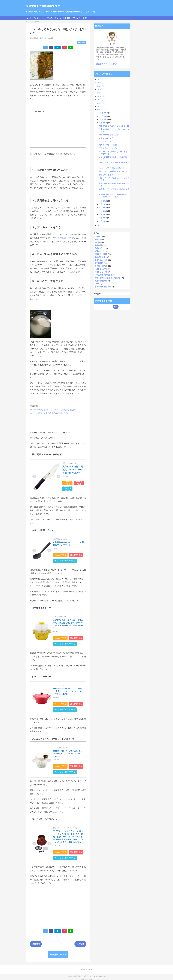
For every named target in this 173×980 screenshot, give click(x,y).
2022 (100, 83)
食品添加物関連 (101, 281)
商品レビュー (100, 248)
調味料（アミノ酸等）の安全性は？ (113, 171)
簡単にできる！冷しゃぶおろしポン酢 (114, 126)
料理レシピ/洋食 (101, 272)
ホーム (29, 18)
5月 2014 (103, 211)
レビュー (34, 520)
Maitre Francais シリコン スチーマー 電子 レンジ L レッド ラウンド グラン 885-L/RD (68, 691)
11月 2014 (104, 116)
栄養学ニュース (101, 260)
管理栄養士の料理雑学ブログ (43, 6)
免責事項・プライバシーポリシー (76, 18)
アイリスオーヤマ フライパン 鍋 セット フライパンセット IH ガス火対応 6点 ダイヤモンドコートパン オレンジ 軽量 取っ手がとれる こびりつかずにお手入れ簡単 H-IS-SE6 (68, 837)
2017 (100, 100)
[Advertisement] (58, 130)
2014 (100, 110)
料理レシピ (99, 251)
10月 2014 (104, 119)
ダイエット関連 (101, 266)
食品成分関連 (100, 257)
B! (58, 48)
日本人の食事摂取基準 (103, 275)
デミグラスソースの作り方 (110, 148)
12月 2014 (104, 113)
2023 (100, 79)
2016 (100, 103)
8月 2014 (103, 201)
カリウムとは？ (105, 141)
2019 (100, 93)
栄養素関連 (99, 245)
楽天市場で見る (79, 483)
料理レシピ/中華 (101, 269)
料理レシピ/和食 (101, 254)
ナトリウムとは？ (106, 175)
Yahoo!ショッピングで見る (67, 489)
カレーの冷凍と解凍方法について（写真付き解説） (53, 410)
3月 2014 (103, 218)
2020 (100, 89)
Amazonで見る (67, 483)
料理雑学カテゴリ (58, 955)
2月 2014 (103, 221)
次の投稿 (36, 944)
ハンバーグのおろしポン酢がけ (111, 168)
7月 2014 (103, 204)
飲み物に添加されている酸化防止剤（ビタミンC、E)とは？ (113, 196)
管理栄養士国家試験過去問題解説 (108, 278)
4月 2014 (103, 214)
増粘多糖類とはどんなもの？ (110, 135)
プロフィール (38, 18)
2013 (100, 225)
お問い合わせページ (53, 18)
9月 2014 (103, 123)
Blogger (90, 970)
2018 (100, 96)
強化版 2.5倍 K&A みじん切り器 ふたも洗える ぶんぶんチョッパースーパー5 (68, 754)
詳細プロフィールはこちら (107, 64)
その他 (97, 242)
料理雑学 (81, 42)
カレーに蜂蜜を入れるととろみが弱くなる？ (50, 413)
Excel (97, 284)
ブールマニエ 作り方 (64, 238)
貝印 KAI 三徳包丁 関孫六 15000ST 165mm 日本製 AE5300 (73, 470)
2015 (100, 106)
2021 (100, 86)
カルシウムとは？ (106, 138)
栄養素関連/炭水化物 (103, 287)
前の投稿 (80, 944)
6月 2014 (103, 208)
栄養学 (97, 239)
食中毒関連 (99, 263)
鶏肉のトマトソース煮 (108, 145)
